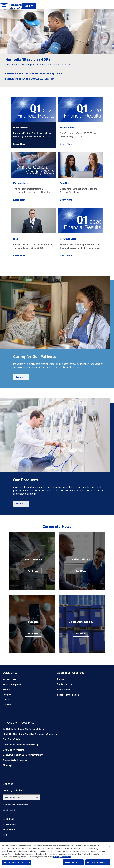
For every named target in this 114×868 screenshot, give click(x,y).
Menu (27, 6)
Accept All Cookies (73, 862)
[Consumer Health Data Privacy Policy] (46, 755)
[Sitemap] (46, 765)
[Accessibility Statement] (46, 760)
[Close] (110, 846)
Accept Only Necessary (98, 862)
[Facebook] (11, 824)
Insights (7, 694)
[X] (7, 835)
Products (8, 689)
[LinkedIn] (10, 819)
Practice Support (12, 684)
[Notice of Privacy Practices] (46, 734)
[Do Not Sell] (46, 729)
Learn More (19, 144)
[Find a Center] (79, 690)
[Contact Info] (16, 805)
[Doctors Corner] (79, 684)
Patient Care (10, 679)
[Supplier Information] (79, 695)
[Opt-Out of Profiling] (46, 750)
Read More (33, 571)
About (6, 700)
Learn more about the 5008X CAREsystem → (31, 79)
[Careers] (79, 679)
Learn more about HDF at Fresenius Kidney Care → (34, 73)
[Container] (29, 6)
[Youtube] (10, 830)
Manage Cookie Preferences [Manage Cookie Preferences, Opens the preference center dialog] (17, 862)
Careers (7, 705)
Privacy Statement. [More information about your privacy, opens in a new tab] (62, 857)
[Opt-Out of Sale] (46, 739)
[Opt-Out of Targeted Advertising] (46, 745)
